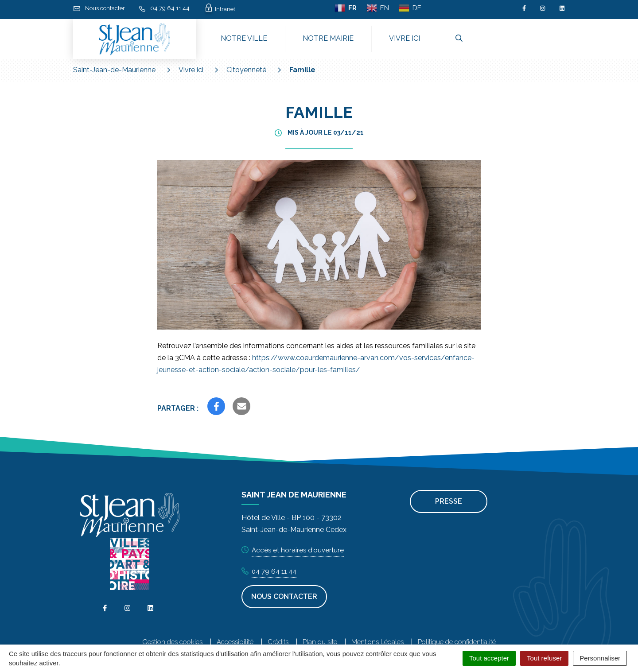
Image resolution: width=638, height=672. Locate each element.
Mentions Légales (377, 642)
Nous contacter (284, 596)
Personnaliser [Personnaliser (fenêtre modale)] (600, 658)
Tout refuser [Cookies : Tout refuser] (544, 658)
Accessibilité (235, 642)
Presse (449, 501)
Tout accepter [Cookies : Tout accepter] (489, 658)
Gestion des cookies (172, 642)
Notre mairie (328, 38)
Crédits (278, 642)
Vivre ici (405, 38)
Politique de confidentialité (457, 642)
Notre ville (244, 38)
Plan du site (320, 642)
